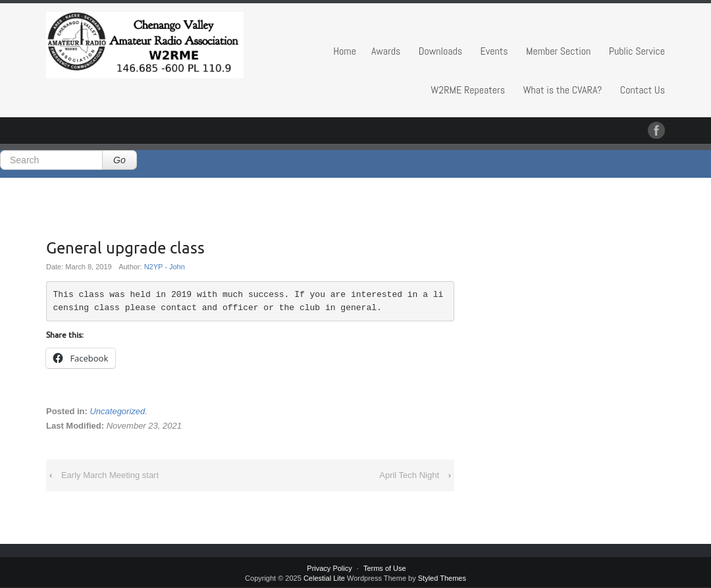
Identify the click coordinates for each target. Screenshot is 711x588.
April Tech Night (409, 475)
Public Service (637, 51)
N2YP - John (165, 267)
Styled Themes (442, 578)
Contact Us (643, 90)
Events (494, 51)
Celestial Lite (324, 578)
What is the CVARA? (563, 90)
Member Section (558, 51)
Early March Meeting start (110, 475)
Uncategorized (117, 411)
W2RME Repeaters (468, 90)
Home (345, 51)
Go (119, 160)
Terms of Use (385, 568)
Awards (386, 51)
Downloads (440, 51)
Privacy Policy (329, 568)
